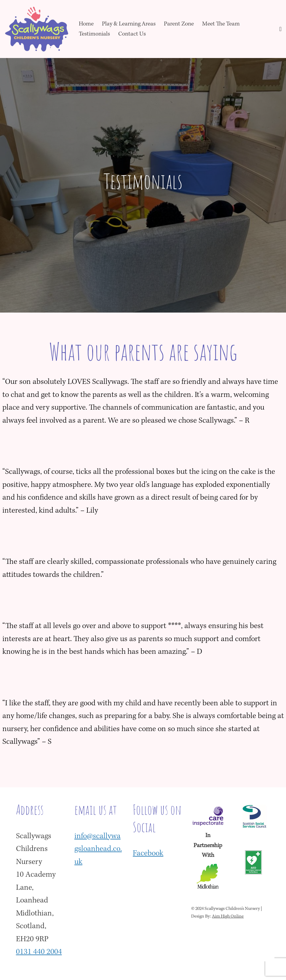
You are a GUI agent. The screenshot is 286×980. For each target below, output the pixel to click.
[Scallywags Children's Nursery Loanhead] (37, 29)
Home (86, 24)
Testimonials (94, 34)
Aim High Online (228, 917)
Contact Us (132, 34)
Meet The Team (221, 24)
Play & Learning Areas (129, 24)
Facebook (148, 854)
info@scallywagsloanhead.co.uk (98, 849)
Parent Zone (179, 24)
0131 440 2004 (39, 952)
